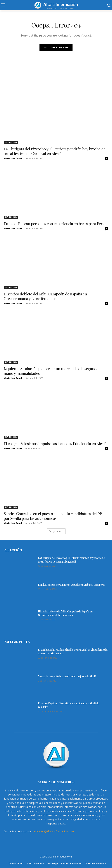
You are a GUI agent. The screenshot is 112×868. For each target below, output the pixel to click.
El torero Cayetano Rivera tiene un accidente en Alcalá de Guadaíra (69, 705)
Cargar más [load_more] (56, 531)
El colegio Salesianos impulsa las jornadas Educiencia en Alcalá (55, 443)
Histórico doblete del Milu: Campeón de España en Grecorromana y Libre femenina (45, 296)
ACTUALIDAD (11, 142)
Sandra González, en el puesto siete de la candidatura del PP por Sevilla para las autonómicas (53, 516)
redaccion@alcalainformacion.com (53, 831)
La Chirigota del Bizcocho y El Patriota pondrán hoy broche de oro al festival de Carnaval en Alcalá (55, 151)
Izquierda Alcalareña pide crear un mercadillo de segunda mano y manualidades (51, 371)
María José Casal (13, 158)
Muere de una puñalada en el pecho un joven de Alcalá (67, 676)
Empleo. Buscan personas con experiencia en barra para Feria (55, 223)
